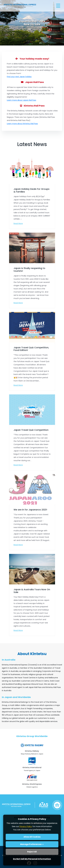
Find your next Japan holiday (19, 77)
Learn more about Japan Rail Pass (21, 100)
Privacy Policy (26, 826)
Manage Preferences (32, 844)
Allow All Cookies (32, 837)
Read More (18, 223)
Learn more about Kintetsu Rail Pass (22, 124)
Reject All (32, 852)
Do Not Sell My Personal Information (32, 859)
